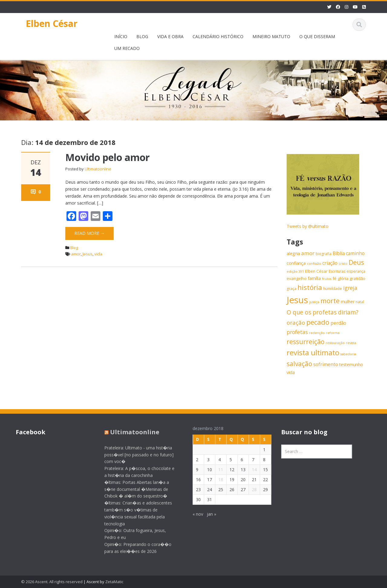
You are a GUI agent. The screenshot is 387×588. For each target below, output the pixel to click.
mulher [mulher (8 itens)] (348, 302)
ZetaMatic (114, 582)
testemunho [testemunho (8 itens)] (351, 365)
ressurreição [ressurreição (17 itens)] (306, 342)
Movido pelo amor (107, 157)
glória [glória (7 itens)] (343, 278)
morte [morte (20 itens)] (330, 301)
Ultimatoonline (98, 169)
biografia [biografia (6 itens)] (324, 254)
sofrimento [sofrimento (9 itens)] (326, 365)
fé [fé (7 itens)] (335, 278)
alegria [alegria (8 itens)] (293, 253)
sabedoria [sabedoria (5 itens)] (348, 354)
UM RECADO (127, 48)
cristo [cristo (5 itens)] (343, 264)
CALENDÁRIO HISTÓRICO (218, 36)
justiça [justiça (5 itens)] (314, 302)
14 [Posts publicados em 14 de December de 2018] (250, 470)
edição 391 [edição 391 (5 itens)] (295, 271)
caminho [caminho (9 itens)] (355, 253)
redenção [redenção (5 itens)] (317, 333)
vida (98, 254)
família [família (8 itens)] (314, 278)
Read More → (89, 233)
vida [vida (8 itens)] (291, 372)
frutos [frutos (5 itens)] (327, 279)
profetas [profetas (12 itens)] (297, 332)
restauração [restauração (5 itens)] (335, 343)
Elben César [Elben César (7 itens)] (316, 271)
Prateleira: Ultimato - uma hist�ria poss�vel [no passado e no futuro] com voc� (134, 455)
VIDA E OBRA (170, 36)
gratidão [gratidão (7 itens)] (357, 278)
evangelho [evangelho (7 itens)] (297, 278)
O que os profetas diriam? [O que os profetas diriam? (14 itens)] (322, 312)
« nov (193, 514)
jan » (207, 514)
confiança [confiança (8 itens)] (296, 263)
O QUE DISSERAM (317, 36)
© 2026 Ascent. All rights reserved (52, 582)
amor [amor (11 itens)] (308, 253)
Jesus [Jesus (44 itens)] (297, 300)
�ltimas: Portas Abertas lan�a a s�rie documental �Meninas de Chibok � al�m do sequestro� (132, 489)
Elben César (52, 23)
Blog (74, 248)
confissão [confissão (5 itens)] (314, 264)
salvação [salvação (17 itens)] (299, 364)
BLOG (142, 36)
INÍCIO (121, 36)
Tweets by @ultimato (307, 226)
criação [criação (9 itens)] (330, 263)
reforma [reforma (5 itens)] (333, 333)
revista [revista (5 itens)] (351, 343)
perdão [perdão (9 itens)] (338, 323)
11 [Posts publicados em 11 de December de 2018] (216, 470)
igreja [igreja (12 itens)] (350, 288)
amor (76, 254)
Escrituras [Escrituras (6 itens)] (337, 271)
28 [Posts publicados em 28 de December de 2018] (250, 489)
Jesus (88, 254)
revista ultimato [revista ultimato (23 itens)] (313, 353)
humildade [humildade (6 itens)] (333, 289)
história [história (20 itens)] (310, 287)
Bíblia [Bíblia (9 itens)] (339, 253)
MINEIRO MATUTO (271, 36)
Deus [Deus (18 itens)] (356, 262)
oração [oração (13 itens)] (296, 322)
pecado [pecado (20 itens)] (318, 322)
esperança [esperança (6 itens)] (356, 271)
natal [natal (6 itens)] (360, 302)
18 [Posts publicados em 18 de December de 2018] (216, 480)
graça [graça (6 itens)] (291, 289)
